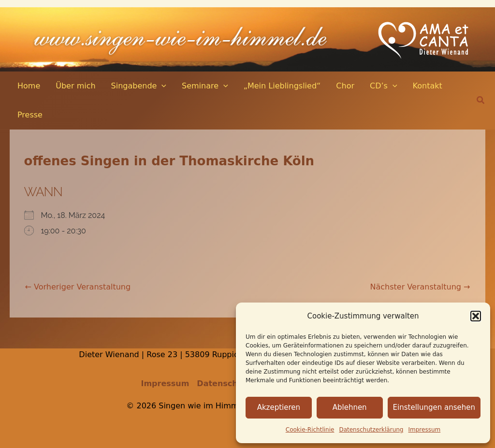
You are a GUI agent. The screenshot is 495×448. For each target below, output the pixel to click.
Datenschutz (224, 383)
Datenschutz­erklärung (371, 430)
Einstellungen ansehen (434, 407)
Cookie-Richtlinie (310, 430)
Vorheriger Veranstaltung (78, 287)
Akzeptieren (279, 407)
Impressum (425, 430)
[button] (476, 316)
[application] (161, 86)
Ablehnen (350, 407)
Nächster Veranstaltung (420, 287)
